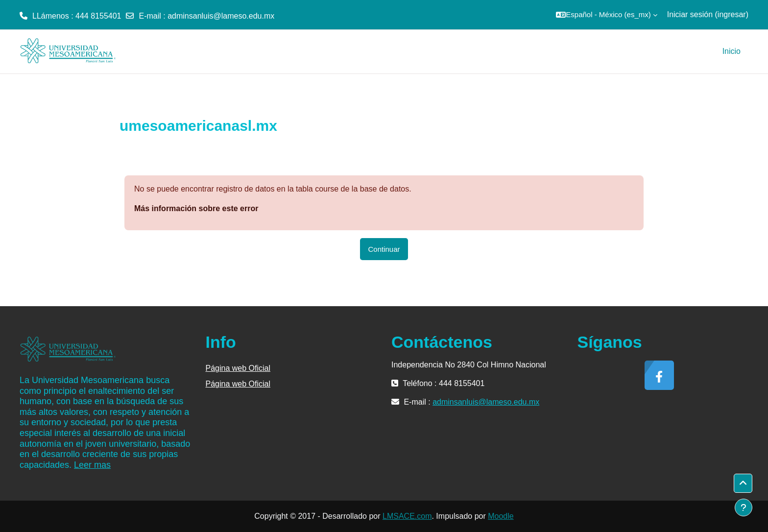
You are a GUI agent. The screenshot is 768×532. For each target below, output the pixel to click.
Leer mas (92, 465)
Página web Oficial (238, 368)
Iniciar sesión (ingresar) (708, 14)
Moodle (501, 516)
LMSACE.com (407, 516)
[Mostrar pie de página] (744, 508)
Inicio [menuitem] (732, 51)
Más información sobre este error (196, 208)
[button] (606, 15)
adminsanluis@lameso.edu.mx (221, 16)
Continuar (384, 249)
